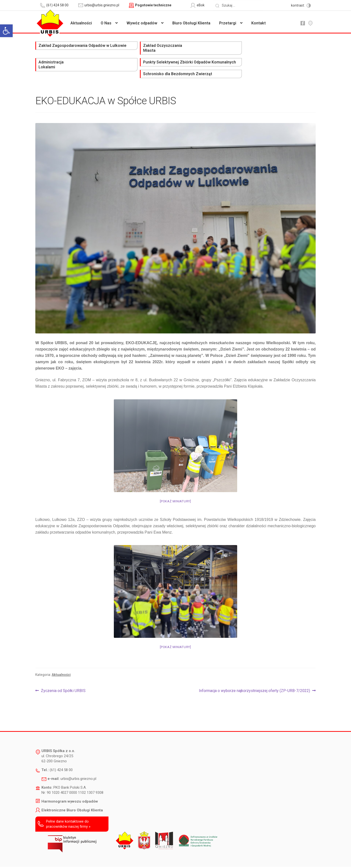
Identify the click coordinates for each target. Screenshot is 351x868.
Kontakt (258, 23)
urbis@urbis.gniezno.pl (78, 760)
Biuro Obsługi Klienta (191, 23)
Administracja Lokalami (163, 48)
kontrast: (298, 5)
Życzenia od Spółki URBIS (63, 673)
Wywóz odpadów (142, 23)
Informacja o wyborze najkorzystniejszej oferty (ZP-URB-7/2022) (254, 673)
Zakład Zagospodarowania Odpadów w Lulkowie (58, 51)
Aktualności (81, 23)
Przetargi (228, 23)
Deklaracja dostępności (105, 857)
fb (302, 23)
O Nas (106, 23)
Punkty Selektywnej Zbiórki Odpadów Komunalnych (225, 51)
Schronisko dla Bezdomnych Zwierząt (283, 48)
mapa (310, 23)
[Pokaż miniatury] (175, 483)
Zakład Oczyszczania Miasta (114, 48)
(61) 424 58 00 (61, 752)
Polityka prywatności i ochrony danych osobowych (163, 857)
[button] (6, 31)
